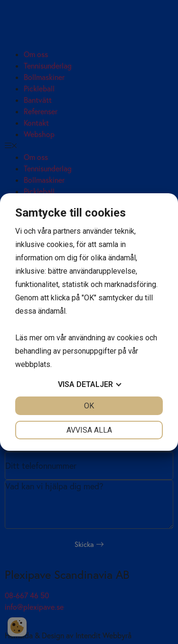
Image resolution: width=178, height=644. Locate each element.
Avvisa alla (89, 430)
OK (89, 406)
